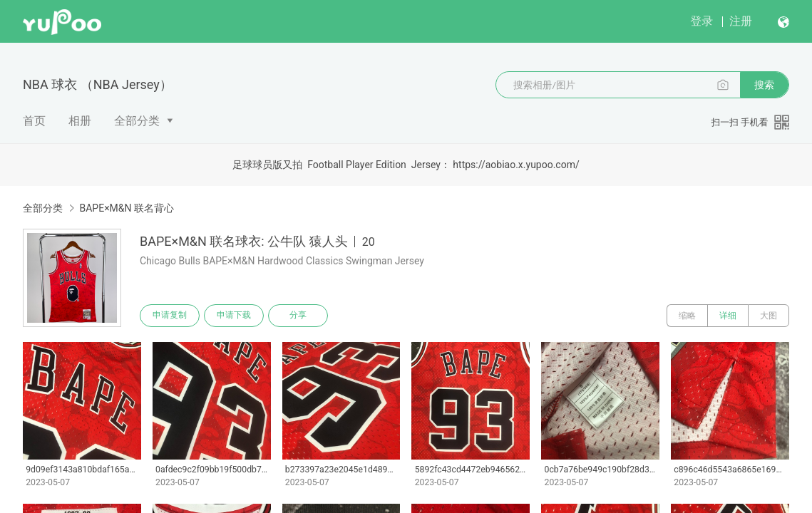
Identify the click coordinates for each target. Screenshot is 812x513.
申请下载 (234, 316)
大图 (769, 316)
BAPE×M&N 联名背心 (127, 208)
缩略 (687, 316)
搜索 (764, 85)
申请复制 (170, 316)
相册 (80, 121)
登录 (701, 21)
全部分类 (137, 121)
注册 (741, 21)
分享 (298, 316)
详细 (728, 316)
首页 (34, 121)
